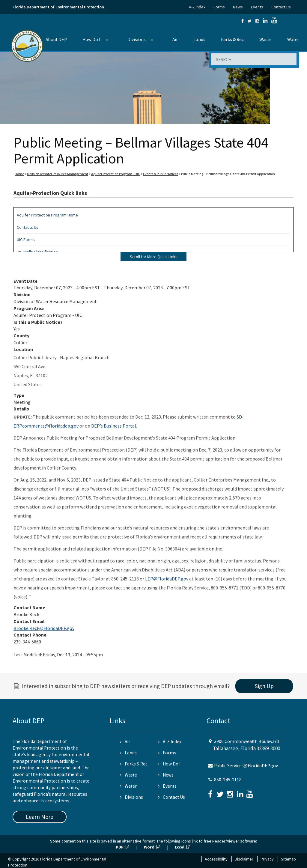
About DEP (56, 39)
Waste (265, 39)
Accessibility (216, 859)
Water (293, 39)
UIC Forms (26, 240)
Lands (199, 39)
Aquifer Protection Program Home (47, 215)
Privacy (267, 859)
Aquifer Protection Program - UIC (116, 174)
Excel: (182, 847)
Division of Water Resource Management (58, 174)
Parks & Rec (232, 39)
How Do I (91, 39)
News (238, 7)
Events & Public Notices (161, 174)
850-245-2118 (228, 780)
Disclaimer (244, 859)
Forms (219, 7)
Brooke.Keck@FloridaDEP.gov (44, 628)
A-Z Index (197, 7)
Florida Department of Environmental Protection (58, 7)
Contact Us (281, 7)
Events (257, 7)
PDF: (122, 847)
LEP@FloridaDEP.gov (167, 579)
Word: (152, 847)
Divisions (137, 39)
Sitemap (288, 859)
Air (175, 39)
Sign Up (264, 686)
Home (19, 174)
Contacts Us (28, 227)
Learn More (40, 817)
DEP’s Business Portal (114, 426)
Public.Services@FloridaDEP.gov (246, 766)
